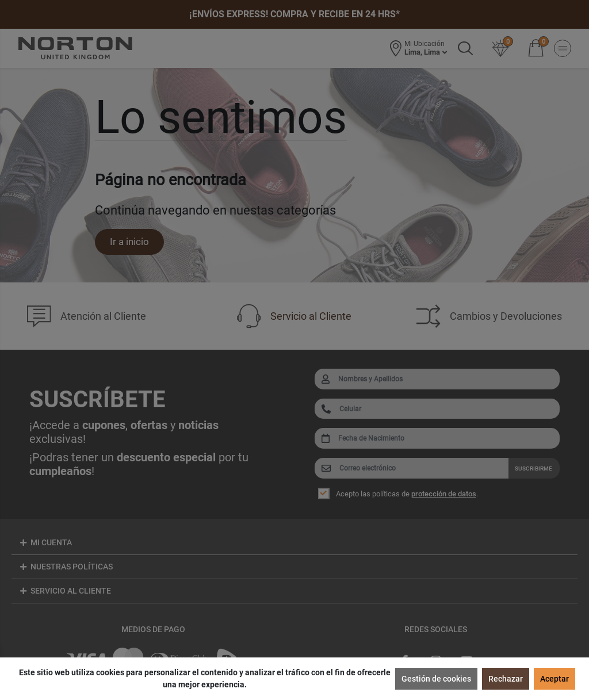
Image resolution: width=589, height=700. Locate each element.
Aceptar (554, 679)
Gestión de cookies (436, 679)
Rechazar (506, 679)
